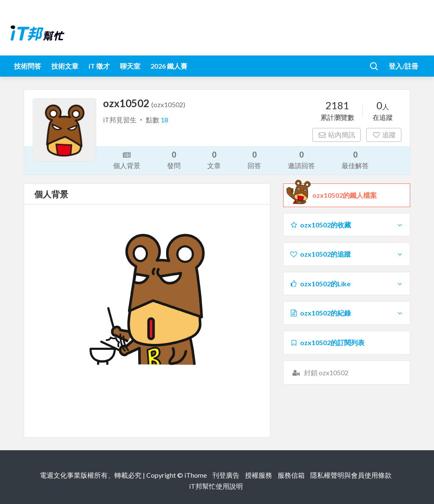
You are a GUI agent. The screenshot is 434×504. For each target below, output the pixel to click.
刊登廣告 (226, 475)
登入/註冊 (403, 66)
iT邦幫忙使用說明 (216, 486)
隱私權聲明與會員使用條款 (351, 475)
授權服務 (259, 475)
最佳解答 (355, 159)
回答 (254, 159)
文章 (214, 159)
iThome (196, 475)
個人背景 (127, 160)
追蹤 (384, 134)
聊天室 (130, 66)
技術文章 (65, 66)
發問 (174, 159)
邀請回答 (301, 159)
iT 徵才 (99, 66)
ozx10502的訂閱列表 (327, 342)
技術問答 (28, 66)
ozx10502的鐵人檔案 (345, 195)
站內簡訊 (337, 134)
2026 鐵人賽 (169, 66)
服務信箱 (291, 475)
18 (164, 120)
